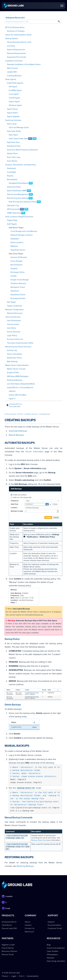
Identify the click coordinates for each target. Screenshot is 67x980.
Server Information (15, 354)
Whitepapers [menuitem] (52, 954)
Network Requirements (16, 53)
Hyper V (12, 399)
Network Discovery (15, 313)
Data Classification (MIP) (17, 191)
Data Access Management (18, 194)
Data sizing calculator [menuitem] (56, 961)
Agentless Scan (13, 142)
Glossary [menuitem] (51, 958)
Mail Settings (12, 362)
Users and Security (13, 317)
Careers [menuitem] (28, 925)
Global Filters (12, 154)
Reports (10, 176)
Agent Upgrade (13, 117)
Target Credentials (14, 306)
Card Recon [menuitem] (7, 925)
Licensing (11, 46)
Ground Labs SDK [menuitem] (9, 928)
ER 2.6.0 (20, 414)
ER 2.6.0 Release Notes (15, 27)
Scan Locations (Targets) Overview (19, 217)
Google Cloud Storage (20, 280)
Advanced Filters (14, 187)
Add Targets (12, 224)
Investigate (12, 172)
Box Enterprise (17, 265)
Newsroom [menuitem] (29, 932)
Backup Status (37, 840)
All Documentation (11, 414)
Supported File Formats (17, 57)
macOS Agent (14, 98)
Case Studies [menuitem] (53, 951)
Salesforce (15, 291)
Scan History (12, 161)
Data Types (13, 135)
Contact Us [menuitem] (30, 928)
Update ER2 (12, 72)
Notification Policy (14, 358)
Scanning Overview (13, 120)
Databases (15, 239)
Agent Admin (12, 113)
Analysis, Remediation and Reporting (20, 165)
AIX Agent (13, 87)
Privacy (5, 976)
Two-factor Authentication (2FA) (20, 343)
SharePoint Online (18, 295)
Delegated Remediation (19, 183)
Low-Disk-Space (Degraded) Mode (21, 384)
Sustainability (33, 976)
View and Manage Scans (19, 127)
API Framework (13, 209)
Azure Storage (16, 261)
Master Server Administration (17, 365)
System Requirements (16, 50)
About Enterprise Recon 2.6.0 (19, 42)
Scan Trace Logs (14, 157)
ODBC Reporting (14, 213)
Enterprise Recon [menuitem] (9, 922)
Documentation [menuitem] (54, 925)
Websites (14, 246)
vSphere (12, 391)
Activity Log (12, 350)
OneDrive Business (18, 283)
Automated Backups (18, 431)
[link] (14, 5)
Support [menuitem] (51, 922)
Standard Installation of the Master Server (24, 64)
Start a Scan (12, 124)
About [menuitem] (27, 922)
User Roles (11, 328)
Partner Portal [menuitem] (8, 954)
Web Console (12, 68)
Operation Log (13, 205)
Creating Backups (14, 76)
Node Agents (11, 79)
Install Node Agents (15, 83)
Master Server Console (16, 369)
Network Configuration (15, 310)
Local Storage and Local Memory (24, 231)
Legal (14, 976)
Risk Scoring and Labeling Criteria (23, 202)
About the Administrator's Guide (18, 35)
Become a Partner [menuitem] (9, 951)
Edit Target (11, 302)
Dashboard (11, 168)
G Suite (14, 276)
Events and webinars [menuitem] (56, 948)
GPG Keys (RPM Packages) (18, 376)
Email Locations (17, 242)
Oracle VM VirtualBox (18, 395)
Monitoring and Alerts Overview (18, 347)
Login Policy (12, 335)
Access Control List (15, 339)
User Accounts (13, 324)
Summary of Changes (16, 31)
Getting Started (11, 39)
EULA (21, 976)
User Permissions (14, 321)
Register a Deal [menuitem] (8, 945)
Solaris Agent (14, 102)
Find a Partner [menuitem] (8, 948)
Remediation (12, 180)
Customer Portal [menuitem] (55, 928)
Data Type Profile (14, 131)
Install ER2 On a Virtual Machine (20, 388)
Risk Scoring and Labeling (18, 198)
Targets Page (12, 220)
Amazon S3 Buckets (19, 257)
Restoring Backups (15, 380)
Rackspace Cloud (18, 287)
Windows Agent (15, 105)
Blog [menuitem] (49, 945)
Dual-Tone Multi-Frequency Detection (22, 150)
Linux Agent (14, 94)
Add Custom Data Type (18, 139)
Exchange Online (18, 272)
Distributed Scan (14, 146)
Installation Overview (14, 61)
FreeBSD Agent (15, 90)
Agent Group (12, 109)
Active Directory (14, 332)
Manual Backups (16, 435)
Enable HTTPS (13, 373)
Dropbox (14, 268)
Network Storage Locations (22, 235)
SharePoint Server (18, 250)
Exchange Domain (18, 298)
